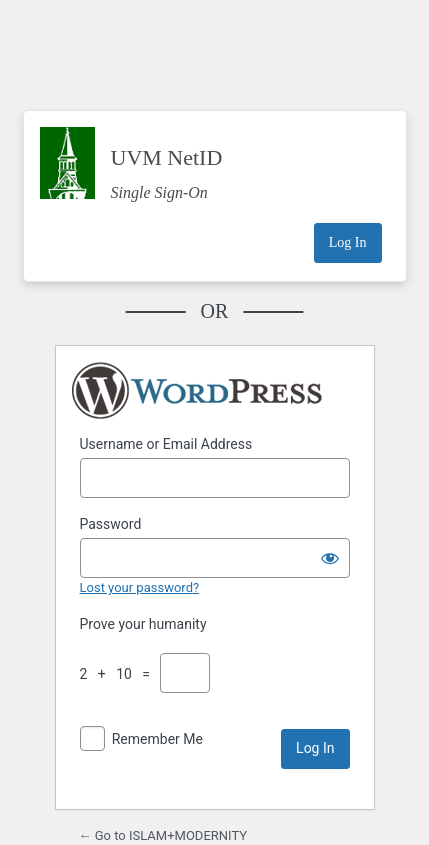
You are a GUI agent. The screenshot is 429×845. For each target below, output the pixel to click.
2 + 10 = (118, 674)
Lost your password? (140, 587)
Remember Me (157, 739)
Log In (348, 242)
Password (111, 524)
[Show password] (330, 558)
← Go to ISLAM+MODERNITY (163, 835)
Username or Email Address (166, 444)
